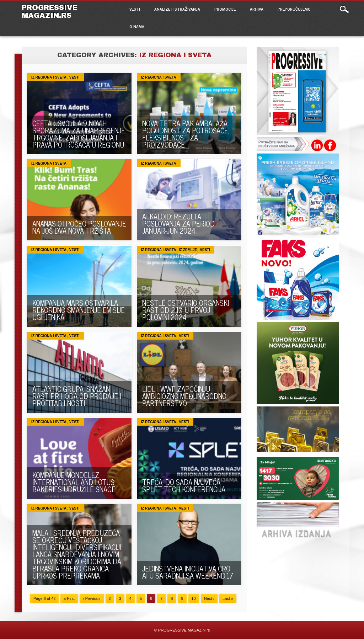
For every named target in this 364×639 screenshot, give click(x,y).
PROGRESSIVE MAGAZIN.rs (50, 11)
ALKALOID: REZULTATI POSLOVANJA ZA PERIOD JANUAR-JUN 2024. (178, 223)
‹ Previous (92, 598)
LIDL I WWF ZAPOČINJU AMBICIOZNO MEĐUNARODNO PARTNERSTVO (184, 396)
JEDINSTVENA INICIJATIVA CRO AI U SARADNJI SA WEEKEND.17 (188, 572)
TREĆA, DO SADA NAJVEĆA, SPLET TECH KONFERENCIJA (184, 486)
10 (194, 598)
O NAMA (137, 26)
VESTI (135, 9)
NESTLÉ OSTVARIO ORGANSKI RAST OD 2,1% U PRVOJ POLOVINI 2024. (186, 310)
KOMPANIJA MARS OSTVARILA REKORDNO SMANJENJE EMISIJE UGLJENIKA (79, 310)
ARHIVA (257, 9)
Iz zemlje (188, 250)
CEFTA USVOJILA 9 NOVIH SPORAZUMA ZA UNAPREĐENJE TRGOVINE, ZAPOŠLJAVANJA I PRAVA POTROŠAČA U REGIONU (79, 134)
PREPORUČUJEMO (294, 9)
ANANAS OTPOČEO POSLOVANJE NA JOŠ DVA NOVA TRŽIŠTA (79, 227)
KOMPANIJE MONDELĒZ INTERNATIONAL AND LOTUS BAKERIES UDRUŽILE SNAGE (74, 482)
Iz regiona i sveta (49, 77)
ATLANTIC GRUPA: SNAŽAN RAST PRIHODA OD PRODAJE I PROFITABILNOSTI (77, 396)
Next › (209, 598)
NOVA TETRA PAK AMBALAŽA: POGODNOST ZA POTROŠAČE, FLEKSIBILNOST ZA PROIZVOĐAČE (186, 134)
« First (69, 598)
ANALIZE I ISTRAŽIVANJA (177, 9)
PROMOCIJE (225, 9)
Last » (228, 598)
